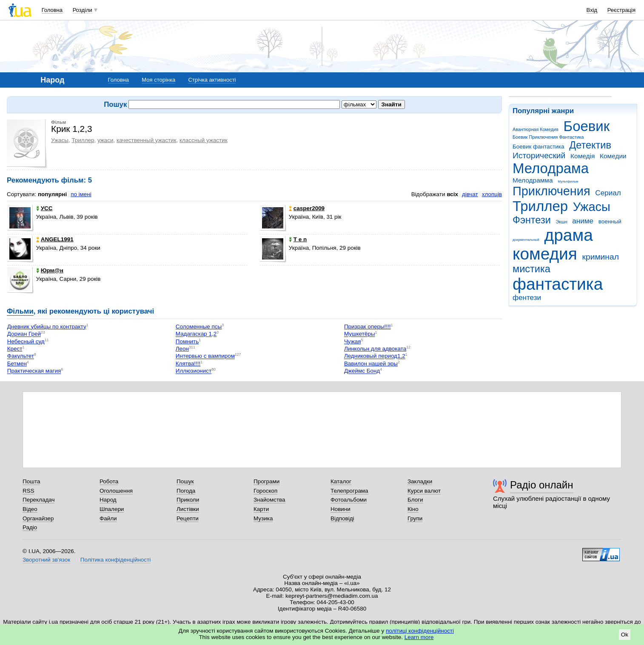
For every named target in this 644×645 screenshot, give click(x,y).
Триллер (540, 206)
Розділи (83, 10)
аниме (583, 221)
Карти (261, 509)
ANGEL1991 (55, 239)
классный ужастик (204, 140)
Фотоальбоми (349, 500)
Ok (625, 635)
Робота (109, 481)
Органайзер (38, 518)
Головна (52, 10)
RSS (28, 491)
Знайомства (269, 500)
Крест (15, 349)
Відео (30, 509)
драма (569, 235)
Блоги (415, 500)
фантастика (558, 284)
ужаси (105, 140)
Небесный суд (26, 341)
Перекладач (38, 500)
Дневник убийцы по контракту (47, 327)
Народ (108, 500)
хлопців (492, 194)
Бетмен (17, 364)
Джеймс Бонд (362, 371)
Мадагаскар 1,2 (196, 334)
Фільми (20, 311)
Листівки (188, 509)
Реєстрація (621, 10)
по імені (81, 194)
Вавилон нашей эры (371, 364)
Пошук (185, 481)
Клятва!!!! (188, 364)
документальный (526, 240)
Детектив (590, 145)
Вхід (592, 10)
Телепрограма (349, 491)
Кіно (413, 509)
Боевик (587, 126)
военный (610, 221)
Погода (186, 491)
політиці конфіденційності (420, 631)
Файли (108, 518)
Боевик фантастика (538, 147)
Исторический (539, 156)
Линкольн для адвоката (375, 349)
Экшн (562, 222)
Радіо (30, 527)
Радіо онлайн (542, 485)
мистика (531, 269)
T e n (298, 239)
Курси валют (424, 491)
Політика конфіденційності (115, 560)
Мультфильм (568, 181)
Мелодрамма (533, 180)
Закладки (420, 481)
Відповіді (342, 518)
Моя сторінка (158, 80)
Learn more (419, 637)
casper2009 (307, 208)
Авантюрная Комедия (536, 129)
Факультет (21, 356)
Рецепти (188, 518)
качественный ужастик (147, 140)
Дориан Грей (24, 334)
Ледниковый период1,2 (375, 356)
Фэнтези (532, 220)
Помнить (187, 341)
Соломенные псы (199, 327)
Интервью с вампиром (205, 356)
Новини (341, 509)
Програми (266, 481)
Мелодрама (551, 168)
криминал (601, 257)
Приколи (188, 500)
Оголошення (116, 491)
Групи (415, 518)
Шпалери (112, 509)
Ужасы (592, 207)
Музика (263, 518)
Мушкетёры (360, 334)
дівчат (470, 194)
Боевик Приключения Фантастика (548, 137)
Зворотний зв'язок (46, 560)
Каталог (341, 481)
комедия (545, 254)
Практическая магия (34, 371)
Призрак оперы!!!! (368, 327)
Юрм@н (50, 270)
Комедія (583, 156)
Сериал (608, 193)
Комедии (613, 156)
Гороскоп (265, 491)
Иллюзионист (194, 371)
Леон (182, 349)
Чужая (353, 341)
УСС (44, 208)
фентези (527, 298)
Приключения (551, 191)
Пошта (31, 481)
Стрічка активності (212, 80)
